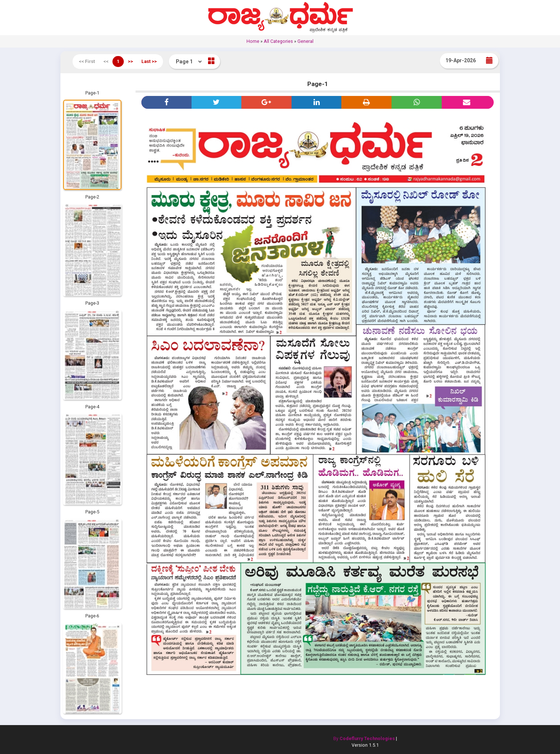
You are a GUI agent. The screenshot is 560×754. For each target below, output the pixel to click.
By (364, 738)
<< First (87, 61)
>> (130, 61)
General (305, 41)
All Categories (278, 41)
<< (106, 61)
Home (253, 41)
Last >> (149, 61)
